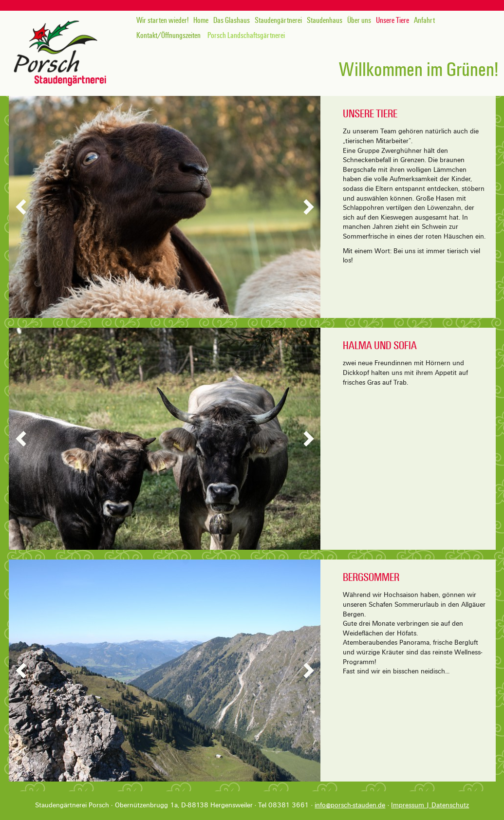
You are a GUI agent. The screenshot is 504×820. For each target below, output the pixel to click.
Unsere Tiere (392, 20)
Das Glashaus (232, 20)
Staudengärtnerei (278, 20)
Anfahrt (424, 20)
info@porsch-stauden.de (350, 805)
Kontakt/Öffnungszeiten (168, 36)
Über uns (359, 20)
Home (201, 20)
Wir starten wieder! (162, 20)
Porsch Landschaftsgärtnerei (246, 36)
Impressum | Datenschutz (430, 805)
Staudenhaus (325, 20)
